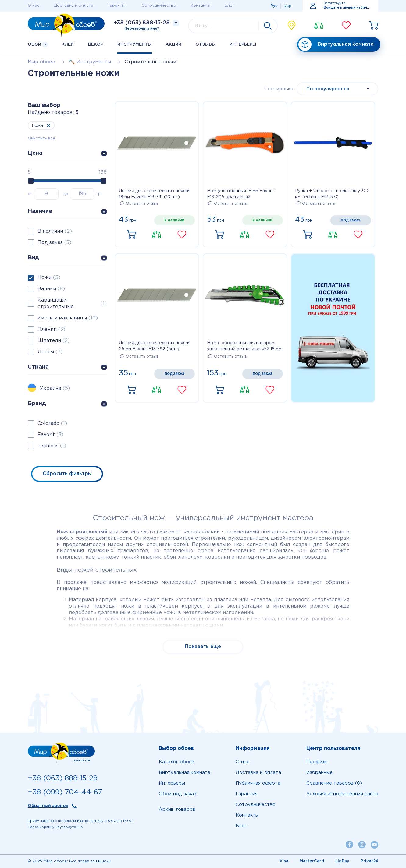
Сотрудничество (159, 6)
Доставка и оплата (74, 6)
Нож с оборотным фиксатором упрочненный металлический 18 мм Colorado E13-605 (244, 347)
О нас (34, 6)
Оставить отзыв (140, 204)
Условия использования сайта (342, 794)
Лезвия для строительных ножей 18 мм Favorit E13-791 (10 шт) (154, 194)
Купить (131, 235)
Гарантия (117, 6)
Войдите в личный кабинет (347, 8)
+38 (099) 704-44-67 (65, 792)
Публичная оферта (258, 783)
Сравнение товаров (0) (334, 783)
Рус (274, 6)
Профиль (317, 762)
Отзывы (206, 44)
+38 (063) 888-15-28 (142, 23)
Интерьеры (243, 44)
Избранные (319, 773)
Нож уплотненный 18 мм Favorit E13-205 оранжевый (241, 194)
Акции (173, 44)
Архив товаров (177, 809)
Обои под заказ (178, 794)
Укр (288, 6)
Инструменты (135, 44)
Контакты (200, 6)
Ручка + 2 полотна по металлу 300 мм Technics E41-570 (332, 194)
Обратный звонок (48, 806)
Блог (230, 6)
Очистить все (41, 138)
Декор (95, 44)
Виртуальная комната (336, 45)
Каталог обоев (177, 762)
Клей (68, 44)
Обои (38, 45)
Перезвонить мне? (142, 29)
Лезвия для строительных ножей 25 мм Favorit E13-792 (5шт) (154, 346)
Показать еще (203, 647)
